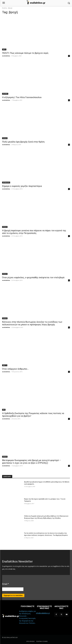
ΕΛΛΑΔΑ (5, 138)
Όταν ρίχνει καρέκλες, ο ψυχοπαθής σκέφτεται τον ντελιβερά (33, 277)
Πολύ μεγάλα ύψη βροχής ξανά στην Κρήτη (23, 142)
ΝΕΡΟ (4, 49)
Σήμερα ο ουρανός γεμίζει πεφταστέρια (22, 186)
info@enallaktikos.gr (43, 613)
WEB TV (5, 365)
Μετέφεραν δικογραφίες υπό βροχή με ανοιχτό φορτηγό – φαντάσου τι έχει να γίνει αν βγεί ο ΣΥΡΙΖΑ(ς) (31, 462)
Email (5, 584)
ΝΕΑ (4, 410)
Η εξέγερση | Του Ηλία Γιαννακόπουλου (22, 97)
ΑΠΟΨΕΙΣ (5, 94)
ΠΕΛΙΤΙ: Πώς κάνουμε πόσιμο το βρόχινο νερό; (25, 53)
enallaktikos (6, 56)
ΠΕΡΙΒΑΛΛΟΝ (6, 182)
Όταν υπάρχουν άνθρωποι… (15, 369)
